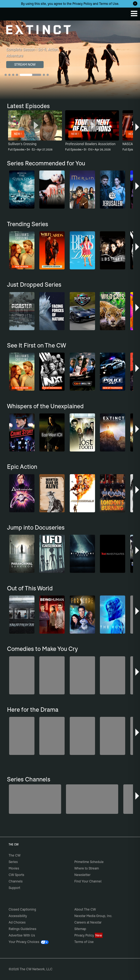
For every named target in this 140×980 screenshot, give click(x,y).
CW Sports (16, 875)
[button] (137, 129)
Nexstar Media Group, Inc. (93, 916)
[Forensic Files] (92, 799)
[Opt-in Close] (135, 4)
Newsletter (82, 875)
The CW (9, 13)
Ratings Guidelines (22, 929)
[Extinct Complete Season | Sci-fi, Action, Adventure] (70, 60)
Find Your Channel (88, 881)
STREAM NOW (25, 64)
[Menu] (134, 14)
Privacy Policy (82, 4)
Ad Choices (17, 922)
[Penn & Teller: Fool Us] (35, 799)
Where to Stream (87, 868)
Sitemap (80, 929)
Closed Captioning (22, 909)
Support (14, 888)
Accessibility (18, 916)
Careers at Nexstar (88, 922)
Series (13, 862)
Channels (16, 881)
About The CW (85, 909)
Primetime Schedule (89, 862)
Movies (14, 868)
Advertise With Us (22, 935)
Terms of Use (109, 4)
